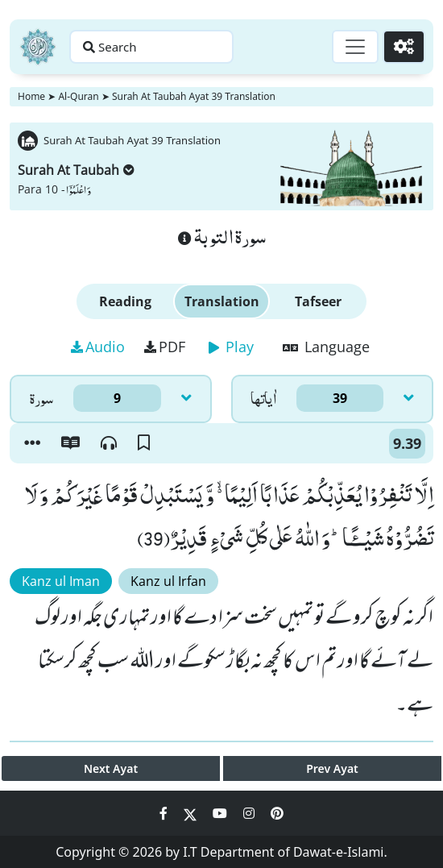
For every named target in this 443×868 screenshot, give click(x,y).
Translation (222, 301)
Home (31, 96)
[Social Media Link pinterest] (277, 813)
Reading (125, 301)
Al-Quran (78, 96)
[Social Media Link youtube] (221, 813)
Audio (98, 347)
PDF (165, 347)
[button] (32, 443)
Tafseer (318, 301)
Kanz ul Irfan (168, 581)
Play (231, 347)
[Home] (38, 47)
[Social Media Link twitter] (192, 813)
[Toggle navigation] (355, 47)
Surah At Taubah (76, 170)
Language (326, 347)
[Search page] (151, 47)
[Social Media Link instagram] (250, 813)
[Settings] (404, 47)
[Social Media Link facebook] (165, 813)
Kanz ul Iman (61, 581)
